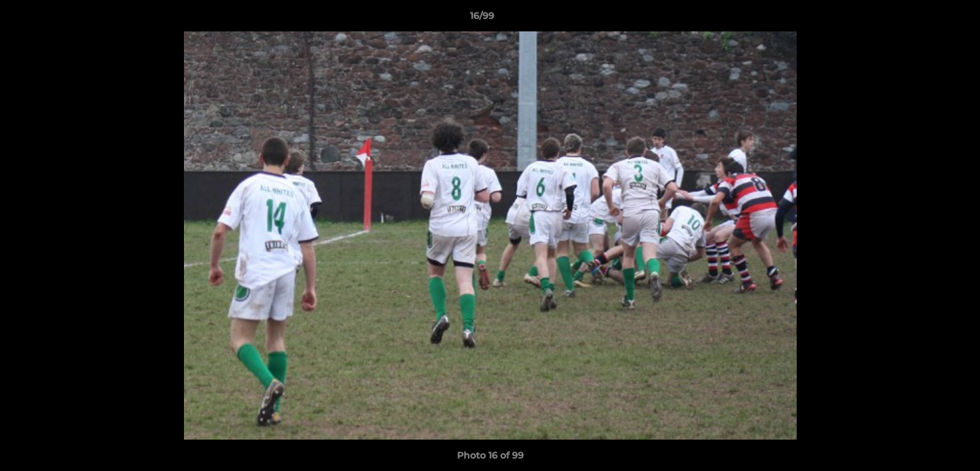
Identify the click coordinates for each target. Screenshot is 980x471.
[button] (925, 19)
